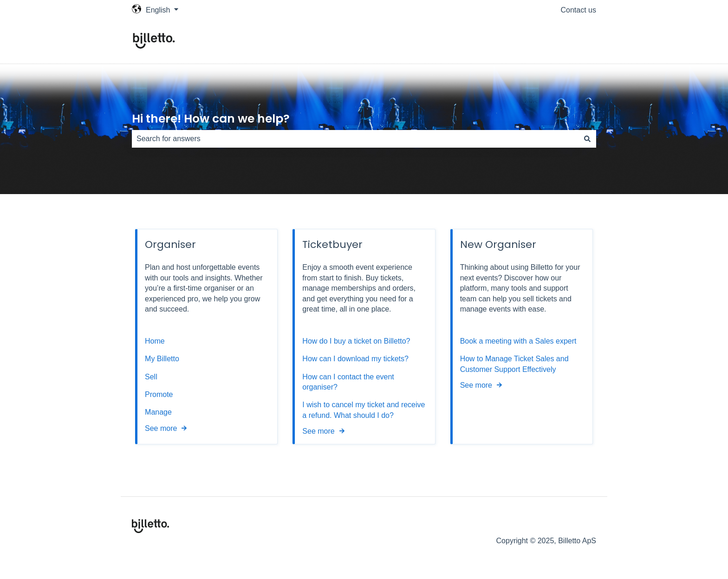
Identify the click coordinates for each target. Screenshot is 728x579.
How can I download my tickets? (355, 359)
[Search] (587, 139)
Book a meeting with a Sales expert (518, 341)
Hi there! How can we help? (211, 119)
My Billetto (162, 359)
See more (161, 428)
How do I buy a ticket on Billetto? (356, 341)
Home (155, 341)
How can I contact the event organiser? (348, 382)
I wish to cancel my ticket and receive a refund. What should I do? (364, 410)
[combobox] (355, 139)
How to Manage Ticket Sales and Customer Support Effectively (514, 364)
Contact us (578, 10)
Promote (159, 394)
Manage (158, 412)
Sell (151, 377)
